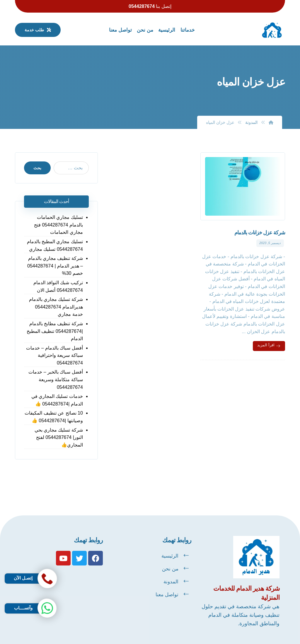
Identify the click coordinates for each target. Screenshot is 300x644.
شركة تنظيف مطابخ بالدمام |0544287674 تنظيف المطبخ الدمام (55, 331)
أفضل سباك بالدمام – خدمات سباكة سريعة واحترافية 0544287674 (54, 355)
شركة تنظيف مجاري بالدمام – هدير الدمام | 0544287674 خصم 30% (55, 266)
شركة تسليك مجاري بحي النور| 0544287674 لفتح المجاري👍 (59, 437)
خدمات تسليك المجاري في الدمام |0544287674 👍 (57, 400)
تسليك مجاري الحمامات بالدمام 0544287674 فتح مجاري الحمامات (58, 225)
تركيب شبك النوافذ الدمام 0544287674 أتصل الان (58, 286)
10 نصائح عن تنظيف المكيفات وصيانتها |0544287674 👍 (54, 417)
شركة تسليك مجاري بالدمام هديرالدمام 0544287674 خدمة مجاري (56, 307)
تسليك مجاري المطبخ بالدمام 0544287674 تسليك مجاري (55, 245)
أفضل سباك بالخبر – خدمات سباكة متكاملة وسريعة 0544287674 (56, 379)
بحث (37, 168)
